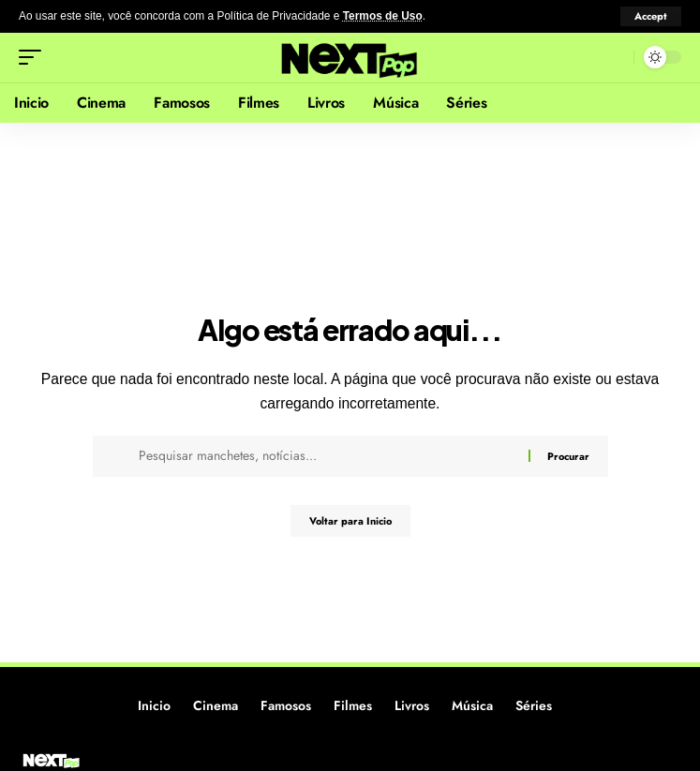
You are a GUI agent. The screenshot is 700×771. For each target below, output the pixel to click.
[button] (651, 16)
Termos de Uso (383, 16)
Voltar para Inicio (350, 521)
